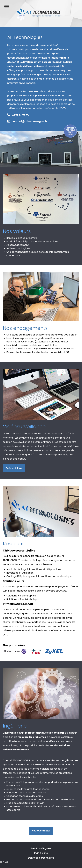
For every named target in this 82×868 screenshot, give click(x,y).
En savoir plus (14, 468)
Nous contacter (41, 831)
